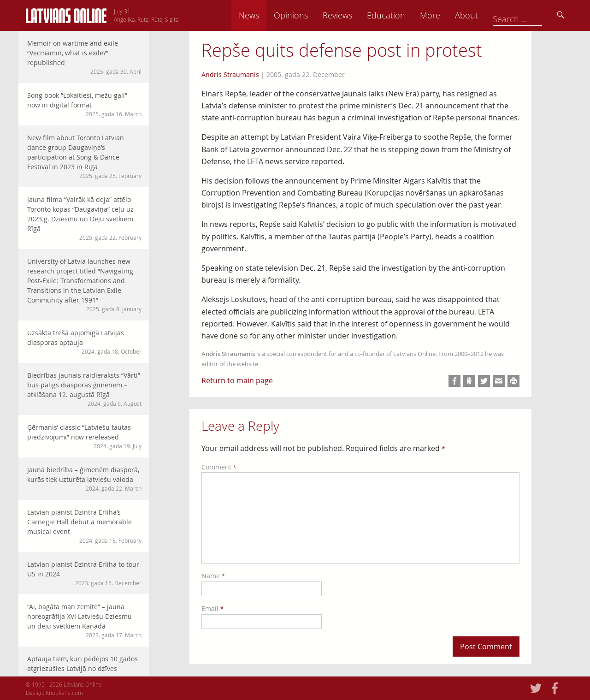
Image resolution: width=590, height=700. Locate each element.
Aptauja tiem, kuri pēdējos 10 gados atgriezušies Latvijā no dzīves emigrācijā (84, 673)
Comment (219, 467)
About (531, 15)
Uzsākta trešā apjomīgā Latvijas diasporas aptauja (84, 342)
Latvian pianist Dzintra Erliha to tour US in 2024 (84, 573)
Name (213, 576)
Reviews (401, 15)
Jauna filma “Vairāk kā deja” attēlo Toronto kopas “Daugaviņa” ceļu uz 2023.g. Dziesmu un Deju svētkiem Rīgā (84, 218)
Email (212, 608)
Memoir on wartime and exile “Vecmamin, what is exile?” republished (84, 57)
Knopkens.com (64, 693)
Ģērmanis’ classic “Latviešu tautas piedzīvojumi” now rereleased (84, 436)
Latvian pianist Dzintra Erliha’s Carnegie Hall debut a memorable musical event (84, 526)
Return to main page (237, 380)
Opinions (355, 15)
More (494, 15)
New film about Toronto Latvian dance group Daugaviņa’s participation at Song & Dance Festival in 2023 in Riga (84, 157)
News (313, 15)
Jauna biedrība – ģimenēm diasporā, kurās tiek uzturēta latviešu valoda (84, 479)
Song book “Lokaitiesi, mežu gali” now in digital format (84, 104)
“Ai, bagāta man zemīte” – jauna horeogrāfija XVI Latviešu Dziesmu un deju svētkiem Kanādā (84, 621)
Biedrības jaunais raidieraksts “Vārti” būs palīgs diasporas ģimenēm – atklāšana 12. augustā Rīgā (84, 389)
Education (450, 15)
